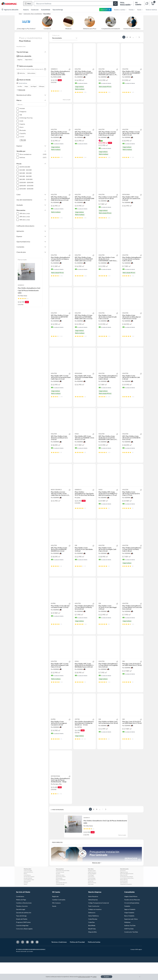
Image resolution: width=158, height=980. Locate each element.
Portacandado (59, 896)
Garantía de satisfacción (24, 930)
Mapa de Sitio (93, 949)
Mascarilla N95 (27, 899)
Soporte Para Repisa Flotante (127, 891)
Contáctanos (20, 914)
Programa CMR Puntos (23, 940)
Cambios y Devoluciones (24, 920)
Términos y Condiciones (59, 960)
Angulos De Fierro (92, 890)
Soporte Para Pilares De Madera (63, 888)
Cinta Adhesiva (27, 893)
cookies (94, 977)
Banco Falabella (129, 933)
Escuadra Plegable (92, 891)
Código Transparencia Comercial (99, 920)
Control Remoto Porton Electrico (127, 896)
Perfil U (58, 899)
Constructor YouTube (131, 949)
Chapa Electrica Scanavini (126, 902)
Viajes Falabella (129, 930)
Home (20, 14)
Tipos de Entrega (58, 10)
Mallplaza (127, 940)
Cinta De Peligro (92, 896)
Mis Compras (56, 920)
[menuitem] (119, 10)
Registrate (55, 914)
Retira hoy (21, 73)
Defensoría (92, 930)
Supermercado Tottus (131, 937)
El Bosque (42, 86)
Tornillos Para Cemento (29, 894)
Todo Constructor (94, 924)
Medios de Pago (21, 917)
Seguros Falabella (130, 927)
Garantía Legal (21, 927)
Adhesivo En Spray (60, 893)
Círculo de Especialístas (132, 920)
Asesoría (26, 10)
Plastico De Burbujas (61, 897)
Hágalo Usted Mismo (131, 914)
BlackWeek (92, 943)
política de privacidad (84, 977)
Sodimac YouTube (130, 943)
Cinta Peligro (91, 893)
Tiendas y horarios (22, 924)
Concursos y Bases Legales (24, 946)
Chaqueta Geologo (60, 902)
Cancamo (26, 900)
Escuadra (58, 891)
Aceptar (107, 977)
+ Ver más (23, 140)
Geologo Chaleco (92, 888)
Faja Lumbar (91, 902)
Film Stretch (123, 888)
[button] (76, 4)
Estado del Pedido (22, 937)
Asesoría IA (105, 10)
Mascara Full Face (92, 900)
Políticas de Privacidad (77, 960)
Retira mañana (31, 73)
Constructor (35, 10)
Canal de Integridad (22, 943)
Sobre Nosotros (93, 914)
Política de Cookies (94, 960)
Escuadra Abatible (28, 896)
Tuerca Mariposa (124, 900)
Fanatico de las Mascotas (132, 917)
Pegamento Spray (124, 890)
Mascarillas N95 (124, 893)
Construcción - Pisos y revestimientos (33, 14)
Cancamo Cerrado (60, 890)
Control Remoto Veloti (29, 897)
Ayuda (54, 924)
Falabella (127, 924)
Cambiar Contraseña (59, 917)
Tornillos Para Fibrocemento (127, 894)
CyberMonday (93, 937)
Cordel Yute (91, 899)
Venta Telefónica (93, 933)
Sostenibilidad (46, 10)
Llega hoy (20, 60)
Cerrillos (20, 86)
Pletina (25, 891)
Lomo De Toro (91, 894)
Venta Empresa (93, 917)
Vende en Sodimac (151, 10)
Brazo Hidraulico (92, 897)
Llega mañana (29, 60)
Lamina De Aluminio (28, 890)
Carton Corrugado (28, 888)
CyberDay (91, 940)
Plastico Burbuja (124, 897)
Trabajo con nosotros (95, 927)
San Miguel (34, 86)
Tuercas (25, 902)
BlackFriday (92, 946)
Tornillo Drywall (124, 899)
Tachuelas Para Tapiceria (61, 900)
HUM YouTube (129, 946)
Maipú (26, 86)
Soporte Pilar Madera (61, 894)
